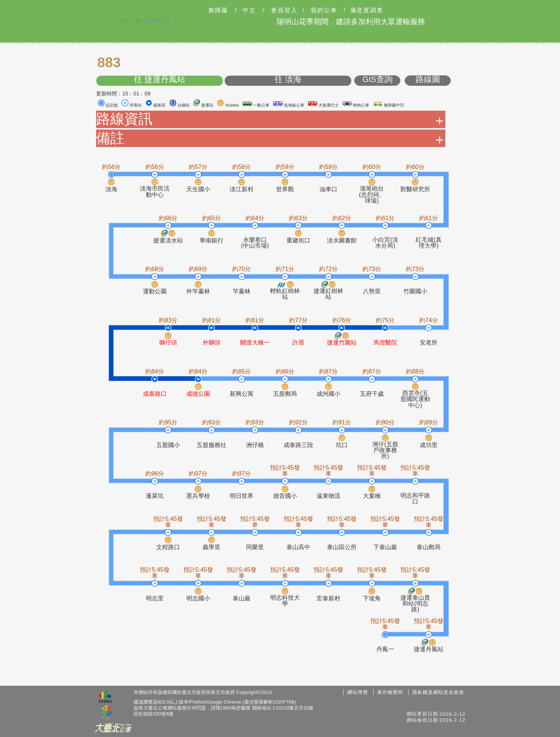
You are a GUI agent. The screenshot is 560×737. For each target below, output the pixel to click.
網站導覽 (358, 692)
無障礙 (218, 10)
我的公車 (324, 10)
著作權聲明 (390, 692)
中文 (249, 10)
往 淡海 (288, 80)
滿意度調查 (367, 10)
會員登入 (284, 10)
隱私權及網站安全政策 (438, 692)
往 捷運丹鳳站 (160, 80)
